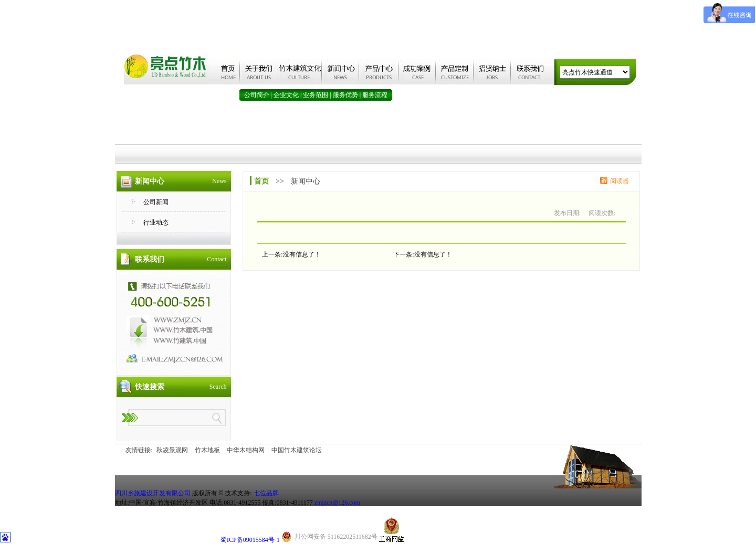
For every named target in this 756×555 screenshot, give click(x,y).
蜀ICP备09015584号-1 (250, 540)
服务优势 (345, 95)
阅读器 (619, 181)
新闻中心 (306, 181)
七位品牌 (266, 493)
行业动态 (156, 222)
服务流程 (375, 95)
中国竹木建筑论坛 (297, 450)
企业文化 (286, 95)
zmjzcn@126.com (337, 503)
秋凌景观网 (172, 450)
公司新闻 (156, 202)
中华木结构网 (246, 450)
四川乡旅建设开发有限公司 (153, 493)
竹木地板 (207, 450)
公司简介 (257, 95)
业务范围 (316, 95)
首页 (261, 181)
